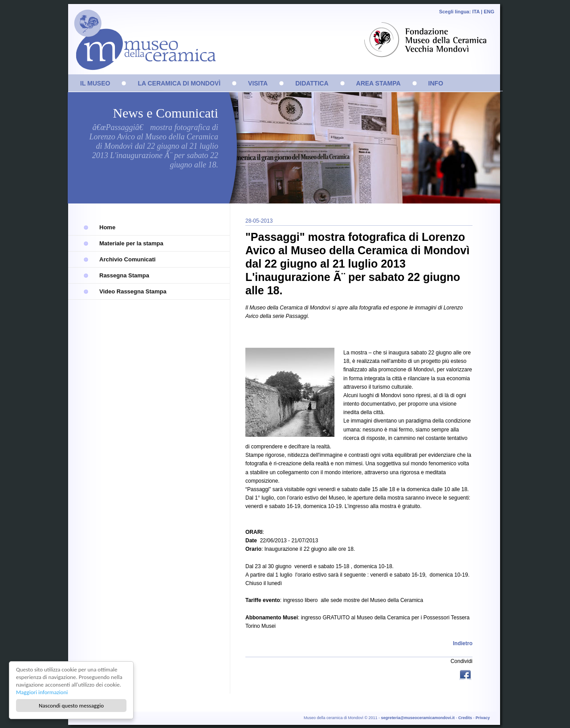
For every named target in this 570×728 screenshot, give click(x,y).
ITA (476, 12)
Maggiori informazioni (42, 692)
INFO (436, 83)
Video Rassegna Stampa (133, 291)
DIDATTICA (312, 83)
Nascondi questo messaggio (71, 706)
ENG (489, 12)
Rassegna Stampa (124, 275)
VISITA (258, 83)
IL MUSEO (95, 83)
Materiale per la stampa (131, 243)
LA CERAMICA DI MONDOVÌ (179, 83)
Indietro (463, 643)
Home (107, 227)
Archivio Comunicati (127, 259)
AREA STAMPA (379, 83)
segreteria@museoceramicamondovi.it (418, 718)
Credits (465, 718)
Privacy (483, 718)
